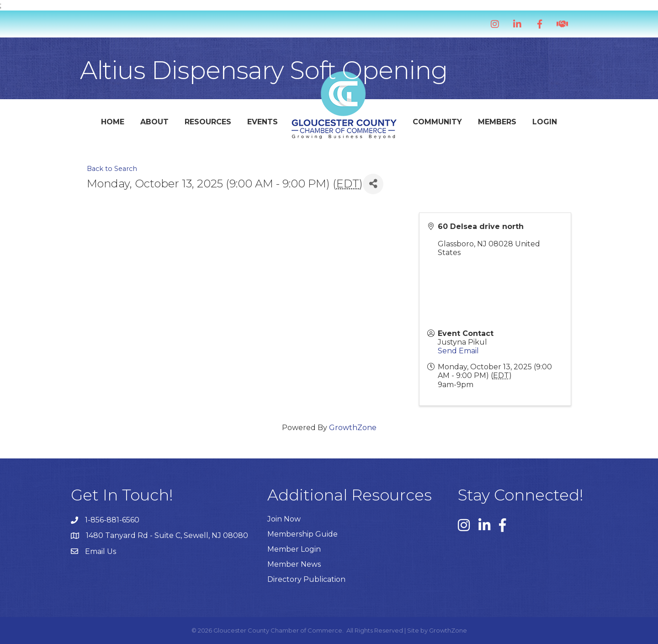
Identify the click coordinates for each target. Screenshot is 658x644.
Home (113, 122)
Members (497, 122)
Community (437, 122)
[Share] (373, 184)
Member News (294, 564)
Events (263, 122)
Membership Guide (302, 534)
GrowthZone (353, 428)
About (154, 122)
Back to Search (112, 169)
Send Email (458, 351)
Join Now (284, 519)
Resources (208, 122)
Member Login (294, 549)
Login (545, 122)
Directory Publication (306, 579)
